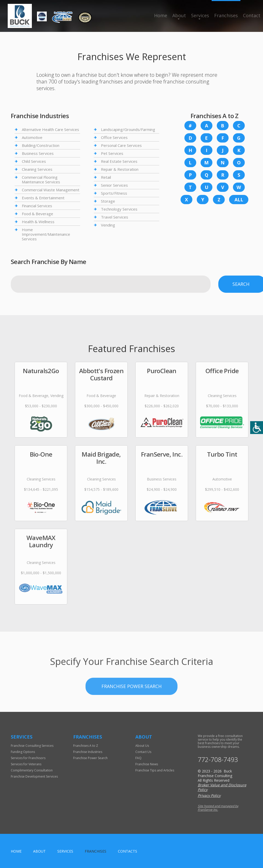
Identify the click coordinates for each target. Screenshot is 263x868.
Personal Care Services (121, 145)
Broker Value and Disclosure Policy (222, 787)
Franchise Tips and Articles (155, 770)
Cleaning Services (37, 169)
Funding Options (23, 752)
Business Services (38, 153)
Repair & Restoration (120, 169)
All (239, 200)
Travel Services (115, 217)
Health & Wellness (38, 222)
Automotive (32, 137)
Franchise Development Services (34, 776)
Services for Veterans (26, 764)
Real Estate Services (119, 161)
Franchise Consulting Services (32, 746)
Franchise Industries (88, 752)
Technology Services (119, 209)
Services (200, 15)
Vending (108, 225)
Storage (108, 201)
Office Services (114, 137)
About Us (142, 746)
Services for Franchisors (28, 758)
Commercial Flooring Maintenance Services (41, 180)
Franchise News (147, 764)
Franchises (226, 15)
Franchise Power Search (131, 715)
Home (161, 15)
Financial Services (37, 206)
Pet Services (112, 153)
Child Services (34, 161)
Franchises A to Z (86, 746)
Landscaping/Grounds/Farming (128, 130)
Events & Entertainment (43, 198)
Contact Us (143, 752)
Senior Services (114, 185)
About (179, 15)
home (16, 851)
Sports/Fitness (114, 193)
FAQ (138, 758)
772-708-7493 (218, 759)
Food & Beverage (37, 214)
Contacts (128, 851)
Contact (252, 15)
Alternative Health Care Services (50, 130)
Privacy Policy (209, 795)
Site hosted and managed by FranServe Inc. (218, 808)
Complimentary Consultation (32, 770)
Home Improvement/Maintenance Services (46, 234)
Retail (106, 177)
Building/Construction (41, 145)
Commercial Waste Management (51, 190)
